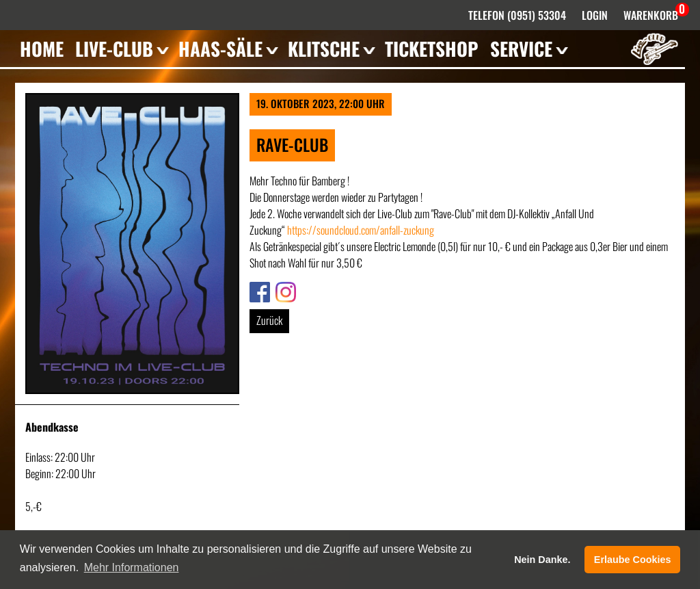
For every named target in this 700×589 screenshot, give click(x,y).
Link (257, 290)
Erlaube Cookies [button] (633, 560)
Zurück (269, 320)
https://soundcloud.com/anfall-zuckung (361, 230)
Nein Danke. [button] (542, 560)
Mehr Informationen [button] (132, 567)
